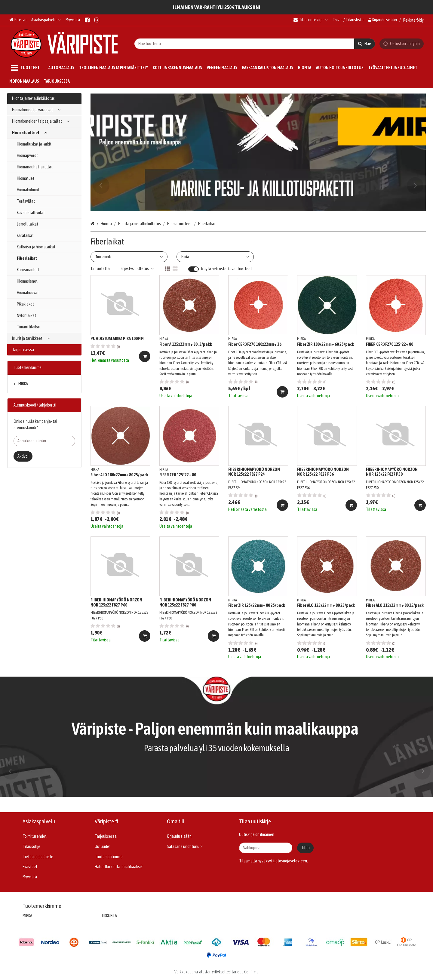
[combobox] (255, 43)
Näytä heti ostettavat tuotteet (227, 269)
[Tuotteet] (26, 68)
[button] (290, 861)
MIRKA (23, 384)
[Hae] (365, 43)
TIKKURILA (109, 916)
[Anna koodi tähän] (44, 441)
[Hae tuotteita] (255, 43)
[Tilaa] (305, 848)
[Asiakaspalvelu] (46, 20)
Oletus (146, 269)
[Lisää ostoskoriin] (145, 356)
